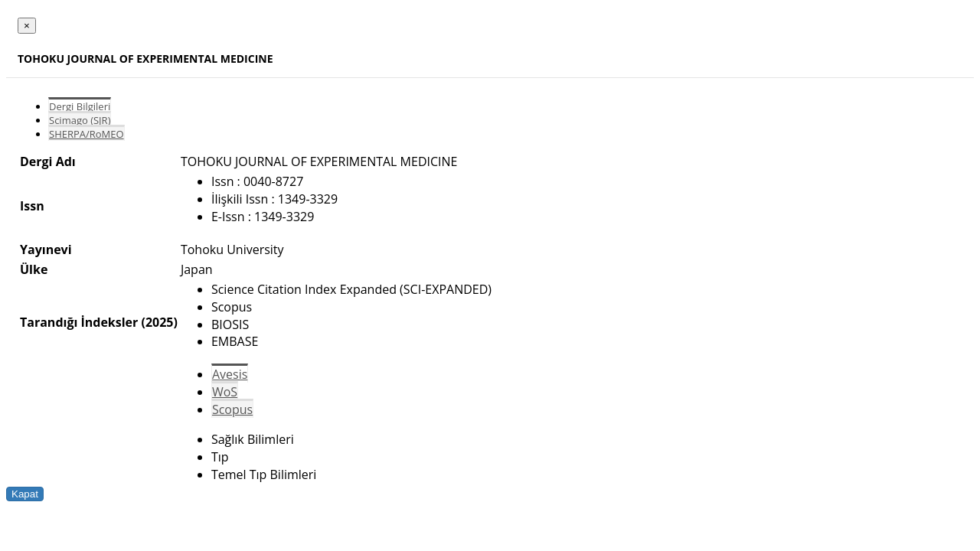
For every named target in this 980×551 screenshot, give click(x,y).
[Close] (27, 26)
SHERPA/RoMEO (87, 134)
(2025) (159, 322)
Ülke (34, 269)
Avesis (230, 374)
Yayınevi (46, 249)
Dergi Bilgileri (80, 106)
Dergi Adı (48, 161)
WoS (225, 392)
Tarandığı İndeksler (79, 322)
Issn (32, 206)
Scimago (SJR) (80, 120)
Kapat (25, 494)
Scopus (232, 409)
